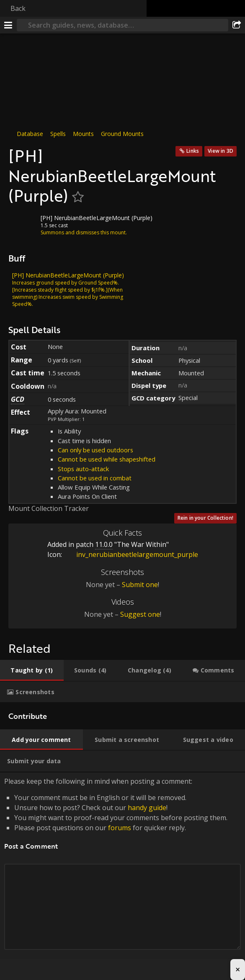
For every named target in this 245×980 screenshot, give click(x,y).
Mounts (83, 134)
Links (193, 151)
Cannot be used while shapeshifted (107, 459)
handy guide (147, 808)
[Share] (237, 25)
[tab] (32, 670)
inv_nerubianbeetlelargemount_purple (131, 554)
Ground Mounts (122, 134)
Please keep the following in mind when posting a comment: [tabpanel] (122, 873)
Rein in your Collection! (205, 518)
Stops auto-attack (83, 469)
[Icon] (23, 224)
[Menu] (8, 25)
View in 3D (220, 151)
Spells (58, 134)
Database (30, 134)
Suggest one (140, 614)
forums (120, 828)
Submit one (140, 585)
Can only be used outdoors (95, 450)
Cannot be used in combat (95, 478)
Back (18, 8)
